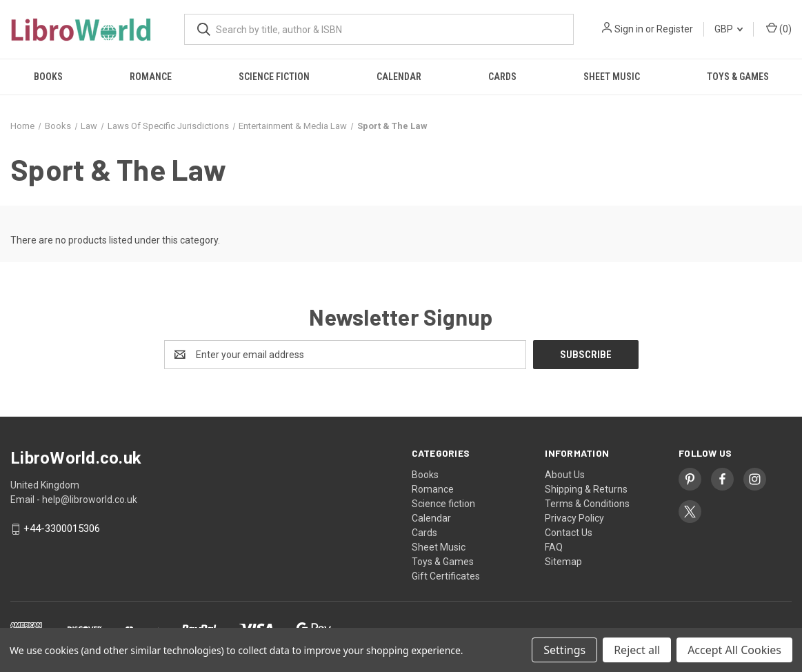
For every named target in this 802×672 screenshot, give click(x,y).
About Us (565, 475)
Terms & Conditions (587, 504)
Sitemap (563, 562)
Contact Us (569, 533)
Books (48, 77)
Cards (502, 77)
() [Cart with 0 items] (779, 28)
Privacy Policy (574, 518)
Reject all (637, 650)
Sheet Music (612, 77)
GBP (729, 29)
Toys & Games (738, 77)
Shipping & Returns (586, 489)
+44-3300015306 (62, 529)
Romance (151, 77)
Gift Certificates (446, 576)
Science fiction (274, 77)
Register (675, 29)
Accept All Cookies (734, 650)
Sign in (629, 29)
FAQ (554, 547)
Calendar (399, 77)
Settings (564, 650)
